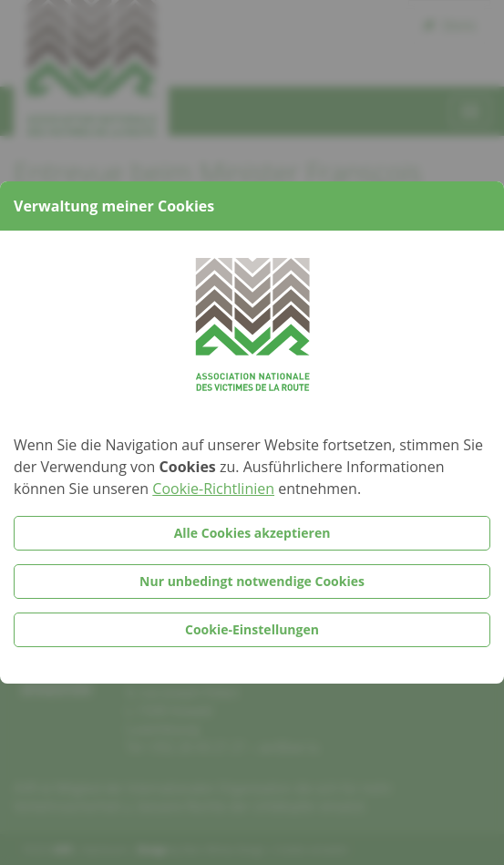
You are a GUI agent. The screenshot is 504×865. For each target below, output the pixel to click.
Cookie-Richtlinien (213, 489)
